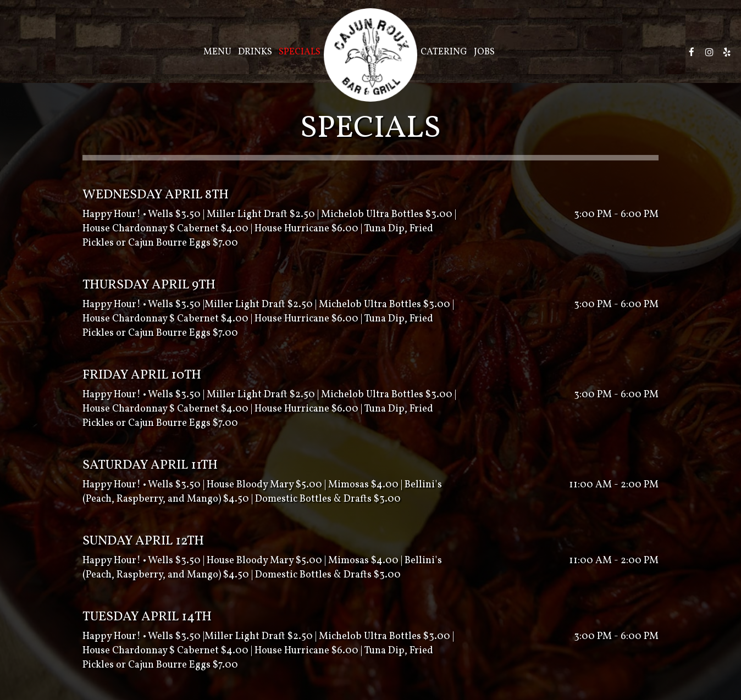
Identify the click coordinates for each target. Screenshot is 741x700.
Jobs (484, 52)
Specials (300, 52)
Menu (217, 52)
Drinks (255, 52)
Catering (444, 52)
